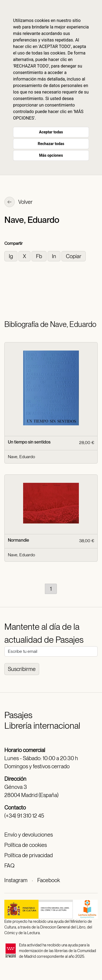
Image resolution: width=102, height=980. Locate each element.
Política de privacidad (29, 855)
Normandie (18, 540)
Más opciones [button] (51, 155)
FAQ (9, 866)
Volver (18, 203)
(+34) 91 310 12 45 (24, 816)
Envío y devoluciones (29, 835)
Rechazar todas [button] (51, 144)
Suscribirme (22, 669)
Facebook (49, 880)
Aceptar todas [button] (51, 132)
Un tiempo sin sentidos (29, 442)
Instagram (16, 880)
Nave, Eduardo (21, 457)
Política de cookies (26, 845)
